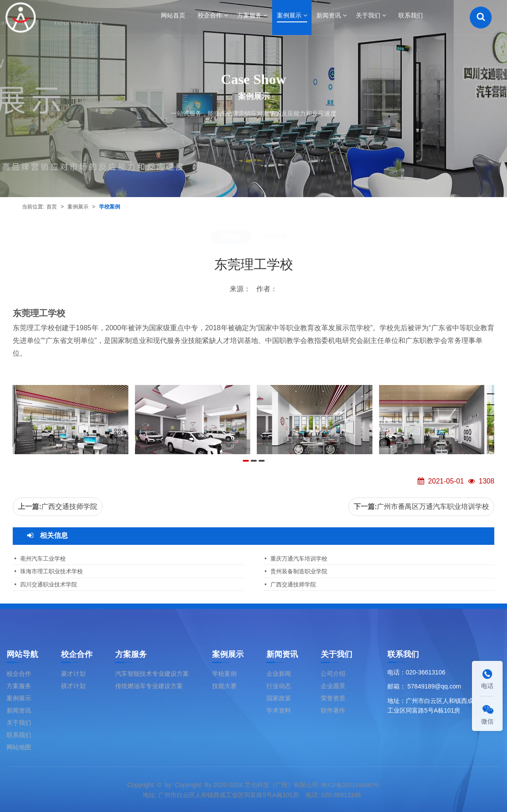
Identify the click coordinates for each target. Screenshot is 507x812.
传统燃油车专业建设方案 (149, 685)
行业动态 (279, 685)
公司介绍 (333, 673)
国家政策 (279, 697)
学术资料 (279, 710)
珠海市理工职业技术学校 (54, 571)
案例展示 (78, 207)
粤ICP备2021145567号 (350, 784)
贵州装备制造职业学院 (301, 571)
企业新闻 (279, 673)
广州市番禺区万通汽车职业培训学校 (433, 507)
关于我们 (19, 722)
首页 (52, 207)
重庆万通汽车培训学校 (301, 558)
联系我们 (19, 734)
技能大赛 (276, 237)
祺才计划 (73, 685)
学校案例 (110, 207)
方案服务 (19, 685)
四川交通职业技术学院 (51, 584)
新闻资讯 (19, 710)
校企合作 (19, 673)
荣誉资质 (333, 697)
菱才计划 (73, 673)
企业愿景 (333, 685)
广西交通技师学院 (69, 507)
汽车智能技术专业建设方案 (152, 673)
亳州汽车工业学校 (45, 558)
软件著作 (333, 710)
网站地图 (19, 746)
